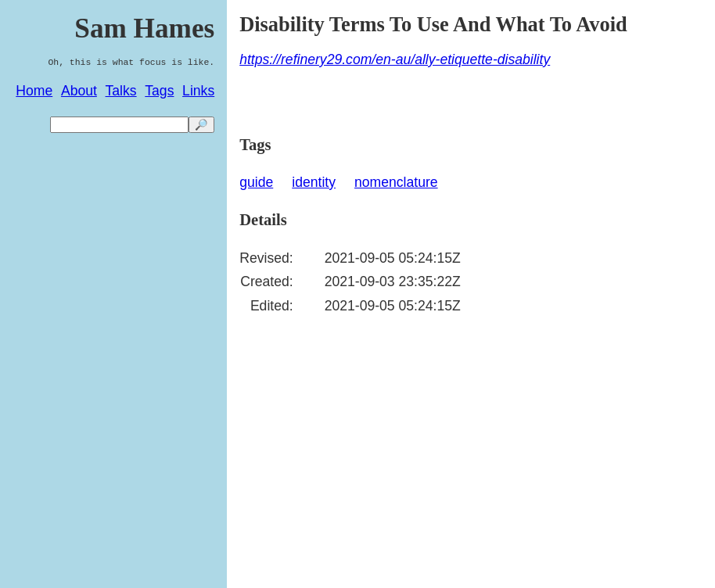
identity (314, 182)
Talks (121, 91)
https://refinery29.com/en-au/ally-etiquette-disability (395, 59)
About (79, 91)
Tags (159, 91)
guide (256, 182)
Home (34, 91)
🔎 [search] (201, 125)
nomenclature (396, 182)
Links (198, 91)
